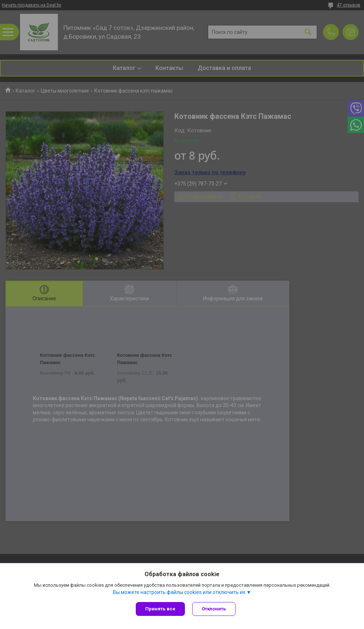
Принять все (160, 609)
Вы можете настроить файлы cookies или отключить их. (180, 592)
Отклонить (214, 609)
